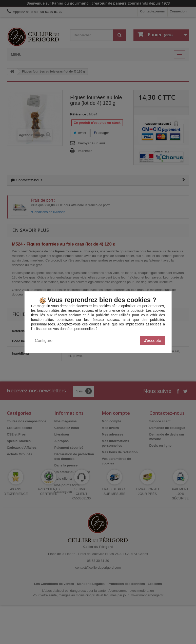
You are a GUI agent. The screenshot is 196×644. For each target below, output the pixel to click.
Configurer (44, 341)
